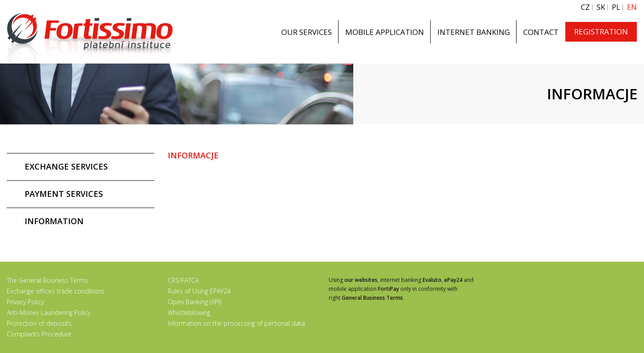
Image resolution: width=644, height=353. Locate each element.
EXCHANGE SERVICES (66, 166)
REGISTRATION (601, 32)
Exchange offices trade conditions (56, 291)
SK (601, 7)
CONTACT (541, 32)
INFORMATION (54, 221)
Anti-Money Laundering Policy (49, 313)
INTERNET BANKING (474, 32)
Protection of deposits (39, 323)
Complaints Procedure (39, 334)
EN (632, 7)
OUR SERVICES (307, 32)
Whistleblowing (189, 313)
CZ (585, 7)
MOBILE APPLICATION (385, 32)
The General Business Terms (47, 280)
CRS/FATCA (183, 280)
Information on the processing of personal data (236, 323)
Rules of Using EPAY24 (199, 291)
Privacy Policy (25, 302)
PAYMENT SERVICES (64, 194)
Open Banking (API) (194, 302)
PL (616, 7)
